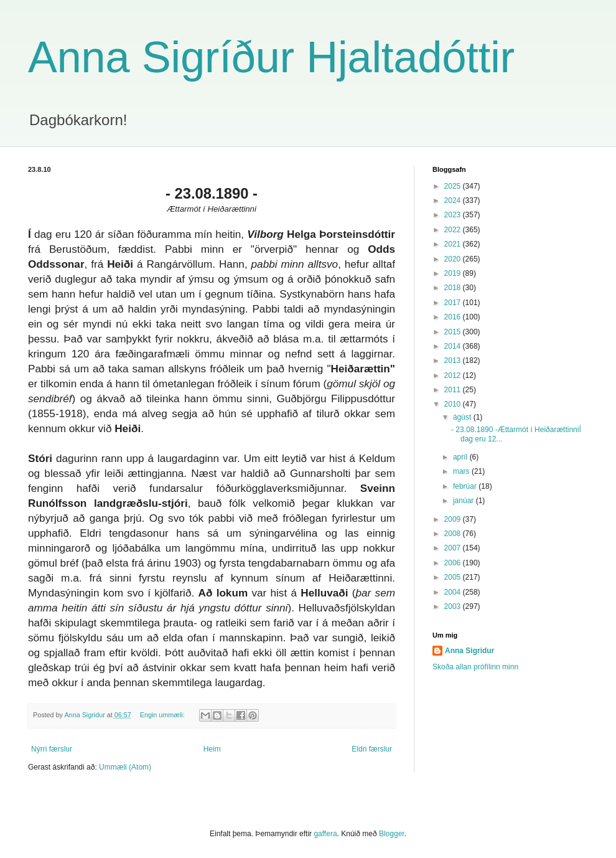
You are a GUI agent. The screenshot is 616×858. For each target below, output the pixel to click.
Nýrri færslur (52, 749)
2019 (454, 273)
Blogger (392, 834)
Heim (212, 749)
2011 (454, 390)
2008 (454, 534)
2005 (454, 577)
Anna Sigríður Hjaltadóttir (271, 57)
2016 (454, 317)
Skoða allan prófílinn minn (475, 667)
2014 (454, 346)
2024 (454, 200)
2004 (454, 592)
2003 (454, 606)
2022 (454, 230)
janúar (464, 501)
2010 (454, 404)
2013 (454, 361)
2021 (454, 244)
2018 (454, 288)
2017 (454, 303)
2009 (454, 519)
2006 (454, 563)
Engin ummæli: (163, 715)
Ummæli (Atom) (125, 767)
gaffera (325, 834)
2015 (454, 332)
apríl (461, 457)
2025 (454, 186)
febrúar (466, 486)
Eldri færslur (372, 749)
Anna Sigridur (469, 651)
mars (462, 471)
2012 (454, 375)
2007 (454, 548)
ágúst (463, 417)
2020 (454, 259)
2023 (454, 215)
